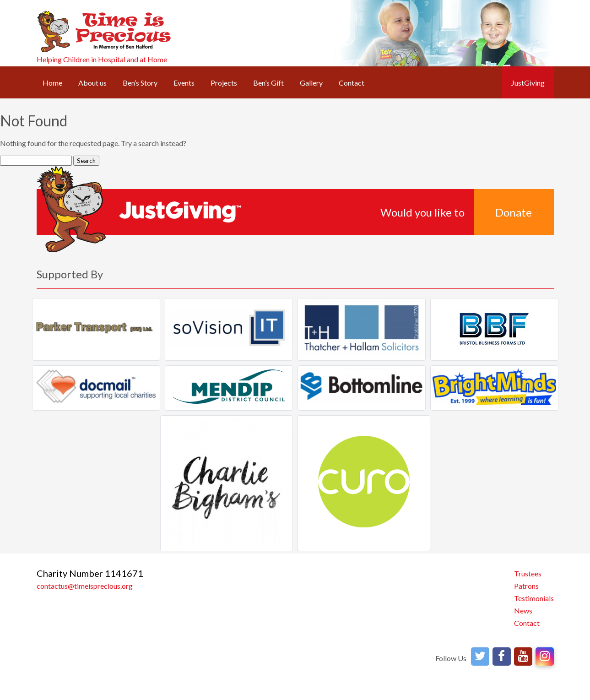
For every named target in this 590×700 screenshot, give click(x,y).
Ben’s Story (140, 83)
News (523, 610)
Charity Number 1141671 (90, 573)
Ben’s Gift (268, 83)
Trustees (528, 573)
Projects (224, 83)
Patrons (526, 586)
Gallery (311, 83)
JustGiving (528, 83)
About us (92, 83)
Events (184, 83)
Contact (352, 83)
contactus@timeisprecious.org (85, 586)
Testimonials (534, 598)
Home (52, 83)
